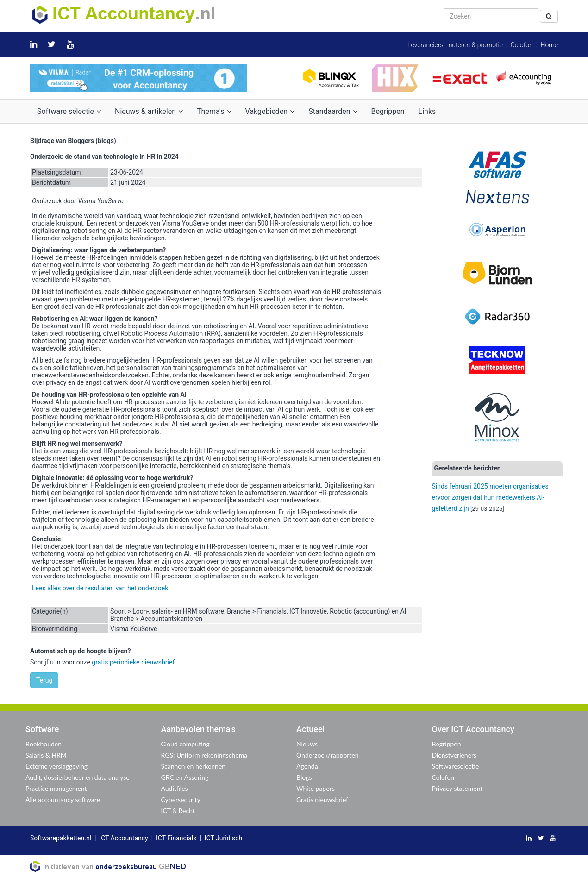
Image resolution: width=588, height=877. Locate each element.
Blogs (304, 777)
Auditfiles (175, 788)
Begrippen (388, 111)
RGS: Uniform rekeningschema (204, 755)
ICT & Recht (178, 811)
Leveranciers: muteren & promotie (455, 45)
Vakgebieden (270, 111)
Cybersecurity (181, 799)
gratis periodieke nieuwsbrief (133, 662)
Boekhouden (44, 744)
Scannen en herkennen (194, 766)
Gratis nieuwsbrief (322, 799)
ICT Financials (176, 838)
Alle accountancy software (63, 799)
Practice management (56, 788)
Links (427, 111)
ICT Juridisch (223, 838)
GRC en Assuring (185, 777)
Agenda (307, 766)
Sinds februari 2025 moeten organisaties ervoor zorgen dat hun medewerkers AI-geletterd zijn (490, 497)
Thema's (214, 111)
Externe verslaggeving (56, 766)
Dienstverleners (454, 755)
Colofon (522, 45)
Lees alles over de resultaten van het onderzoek (100, 588)
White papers (316, 788)
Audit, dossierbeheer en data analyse (78, 777)
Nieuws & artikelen (149, 111)
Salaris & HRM (46, 755)
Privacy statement (457, 788)
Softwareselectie (456, 766)
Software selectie (69, 111)
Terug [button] (44, 680)
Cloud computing (185, 744)
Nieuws (307, 744)
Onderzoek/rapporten (328, 755)
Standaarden (333, 111)
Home (549, 45)
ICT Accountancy (123, 838)
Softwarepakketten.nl (61, 838)
